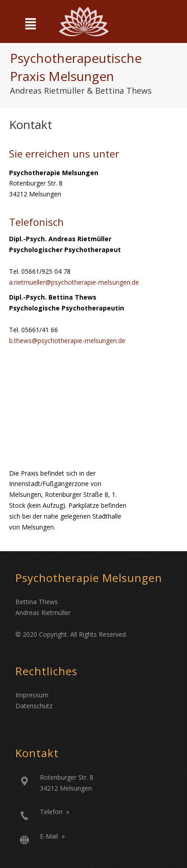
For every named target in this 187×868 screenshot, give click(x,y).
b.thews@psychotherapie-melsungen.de (67, 341)
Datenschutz (34, 706)
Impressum (32, 695)
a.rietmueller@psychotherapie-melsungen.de (74, 282)
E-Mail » (52, 836)
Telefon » (55, 812)
